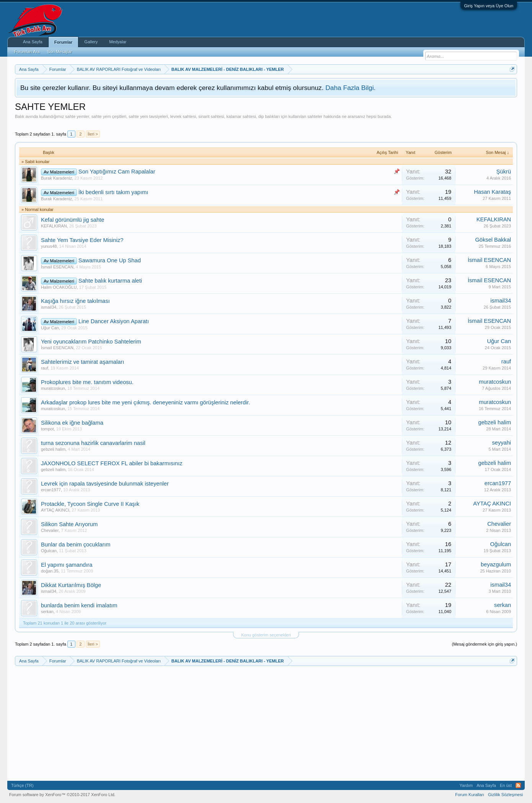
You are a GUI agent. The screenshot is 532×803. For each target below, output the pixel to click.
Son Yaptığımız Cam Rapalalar (117, 172)
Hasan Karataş (492, 192)
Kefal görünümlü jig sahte (73, 220)
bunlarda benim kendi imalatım (79, 605)
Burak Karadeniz (56, 178)
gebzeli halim (495, 422)
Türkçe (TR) (22, 785)
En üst (506, 785)
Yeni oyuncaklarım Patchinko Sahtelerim (91, 342)
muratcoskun (53, 388)
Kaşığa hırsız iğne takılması (75, 301)
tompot (47, 429)
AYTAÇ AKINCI (55, 510)
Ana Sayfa (33, 42)
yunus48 (49, 246)
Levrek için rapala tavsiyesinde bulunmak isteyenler (105, 484)
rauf (45, 368)
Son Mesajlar (60, 52)
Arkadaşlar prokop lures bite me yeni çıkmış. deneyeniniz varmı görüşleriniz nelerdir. (146, 402)
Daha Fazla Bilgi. (350, 88)
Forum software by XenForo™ (62, 795)
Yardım (466, 785)
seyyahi (501, 443)
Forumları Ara (27, 52)
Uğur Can (50, 328)
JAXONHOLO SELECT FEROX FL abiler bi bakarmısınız (112, 463)
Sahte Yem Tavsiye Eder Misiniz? (82, 240)
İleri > (93, 134)
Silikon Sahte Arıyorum (69, 524)
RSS (518, 785)
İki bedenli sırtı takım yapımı (113, 192)
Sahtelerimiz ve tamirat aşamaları (82, 362)
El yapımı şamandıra (67, 565)
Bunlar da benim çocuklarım (76, 545)
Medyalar (118, 42)
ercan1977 (51, 490)
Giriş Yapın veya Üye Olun (489, 6)
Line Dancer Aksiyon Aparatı (114, 321)
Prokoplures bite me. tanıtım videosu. (87, 382)
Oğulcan (49, 551)
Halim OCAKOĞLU (59, 287)
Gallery (91, 42)
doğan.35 (50, 571)
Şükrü (504, 172)
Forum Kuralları (470, 795)
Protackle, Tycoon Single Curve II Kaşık (90, 504)
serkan (47, 612)
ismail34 (49, 307)
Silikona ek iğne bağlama (72, 423)
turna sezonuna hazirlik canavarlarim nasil (93, 443)
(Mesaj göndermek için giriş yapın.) (485, 644)
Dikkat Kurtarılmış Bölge (71, 585)
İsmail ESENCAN (57, 267)
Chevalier (50, 530)
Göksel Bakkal (493, 240)
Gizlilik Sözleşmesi (505, 795)
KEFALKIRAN (54, 226)
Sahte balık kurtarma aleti (110, 281)
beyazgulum (496, 564)
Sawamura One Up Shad (110, 260)
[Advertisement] (154, 122)
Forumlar (64, 42)
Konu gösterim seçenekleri (266, 635)
